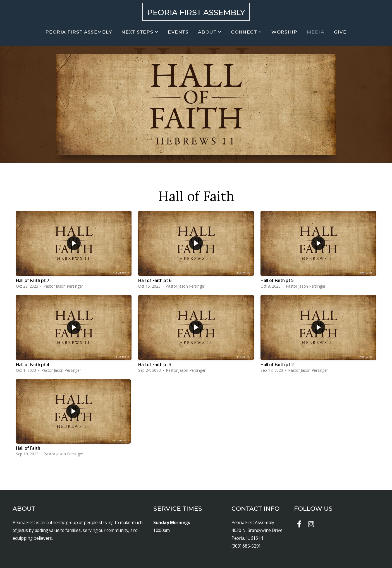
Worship (284, 32)
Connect (246, 32)
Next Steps (140, 32)
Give (340, 32)
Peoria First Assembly (196, 12)
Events (178, 32)
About (210, 32)
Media (316, 32)
